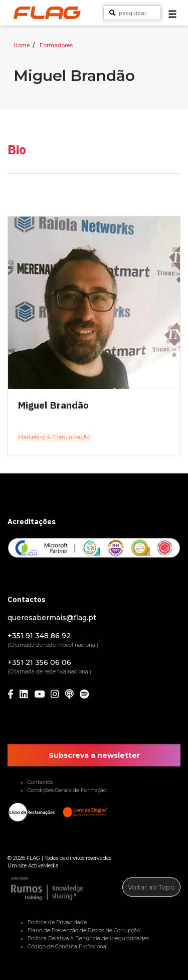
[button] (172, 14)
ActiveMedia (43, 866)
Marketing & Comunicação (54, 437)
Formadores (56, 45)
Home (22, 45)
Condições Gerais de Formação (67, 790)
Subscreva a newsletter (94, 755)
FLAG (33, 858)
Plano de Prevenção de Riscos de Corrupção (84, 930)
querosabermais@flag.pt (52, 618)
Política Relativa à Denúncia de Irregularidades (88, 939)
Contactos (40, 782)
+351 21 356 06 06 (39, 662)
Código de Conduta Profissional (68, 947)
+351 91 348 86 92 (39, 636)
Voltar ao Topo (151, 887)
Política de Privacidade (57, 922)
